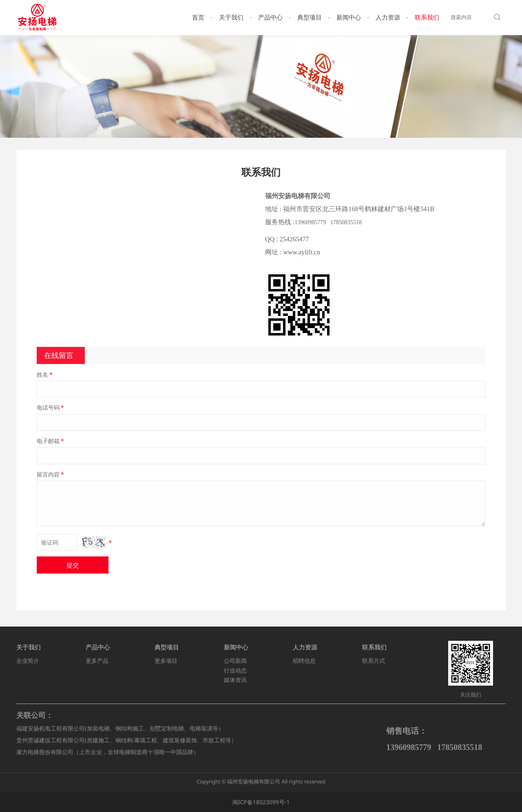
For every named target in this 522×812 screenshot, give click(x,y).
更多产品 (97, 661)
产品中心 (270, 17)
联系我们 (427, 17)
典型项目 (310, 17)
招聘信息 (304, 661)
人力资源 (388, 17)
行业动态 (235, 670)
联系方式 (374, 661)
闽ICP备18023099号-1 (261, 802)
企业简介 (28, 661)
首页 (198, 17)
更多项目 (166, 661)
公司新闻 (235, 661)
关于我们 (231, 17)
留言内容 (51, 474)
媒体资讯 (235, 680)
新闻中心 (349, 17)
